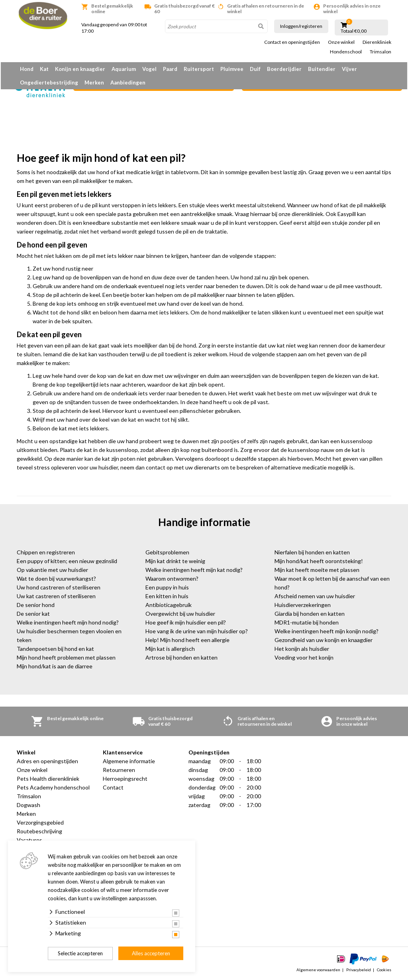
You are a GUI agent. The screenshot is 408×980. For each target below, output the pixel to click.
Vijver (349, 69)
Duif (255, 69)
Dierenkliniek (377, 42)
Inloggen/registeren (301, 26)
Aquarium (124, 69)
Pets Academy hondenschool (53, 787)
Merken (94, 82)
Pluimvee (232, 69)
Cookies (384, 970)
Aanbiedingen (128, 82)
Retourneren (119, 770)
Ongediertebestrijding (49, 82)
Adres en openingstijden (47, 761)
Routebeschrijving (39, 831)
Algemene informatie (129, 761)
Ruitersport (199, 69)
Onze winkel (341, 42)
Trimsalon (381, 52)
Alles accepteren (151, 953)
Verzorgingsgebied (40, 822)
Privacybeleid (359, 970)
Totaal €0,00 (354, 31)
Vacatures (29, 840)
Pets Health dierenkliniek (48, 779)
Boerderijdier (284, 69)
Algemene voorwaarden (318, 970)
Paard (170, 69)
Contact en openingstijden (292, 42)
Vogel (149, 69)
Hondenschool (346, 52)
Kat (44, 69)
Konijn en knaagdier (80, 69)
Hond (27, 69)
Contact (113, 787)
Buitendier (322, 69)
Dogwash (28, 805)
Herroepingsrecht (125, 779)
